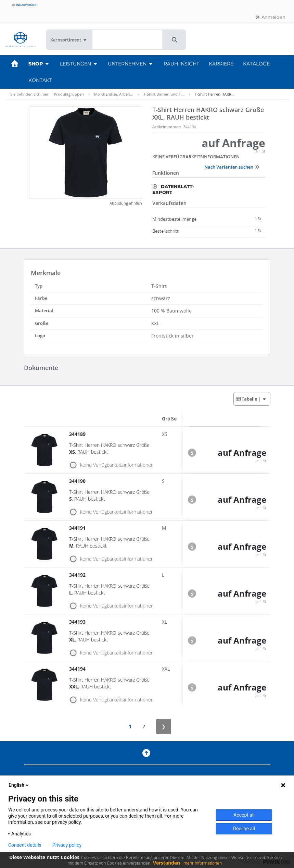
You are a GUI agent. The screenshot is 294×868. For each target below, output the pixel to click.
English (19, 785)
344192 (78, 575)
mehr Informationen (203, 863)
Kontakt (40, 80)
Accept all (244, 815)
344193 (78, 622)
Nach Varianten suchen (232, 167)
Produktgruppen (69, 94)
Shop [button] (39, 64)
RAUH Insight (181, 64)
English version (24, 5)
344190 (78, 481)
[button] (175, 40)
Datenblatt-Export (173, 189)
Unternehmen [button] (131, 64)
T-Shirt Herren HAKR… (215, 94)
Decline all (244, 829)
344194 (78, 669)
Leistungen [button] (79, 64)
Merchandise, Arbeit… (114, 94)
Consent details (25, 845)
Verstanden (167, 863)
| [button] (251, 399)
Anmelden (270, 17)
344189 (78, 434)
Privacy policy (67, 845)
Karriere (221, 64)
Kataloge (256, 64)
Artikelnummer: (167, 127)
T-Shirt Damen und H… (164, 94)
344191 (78, 528)
